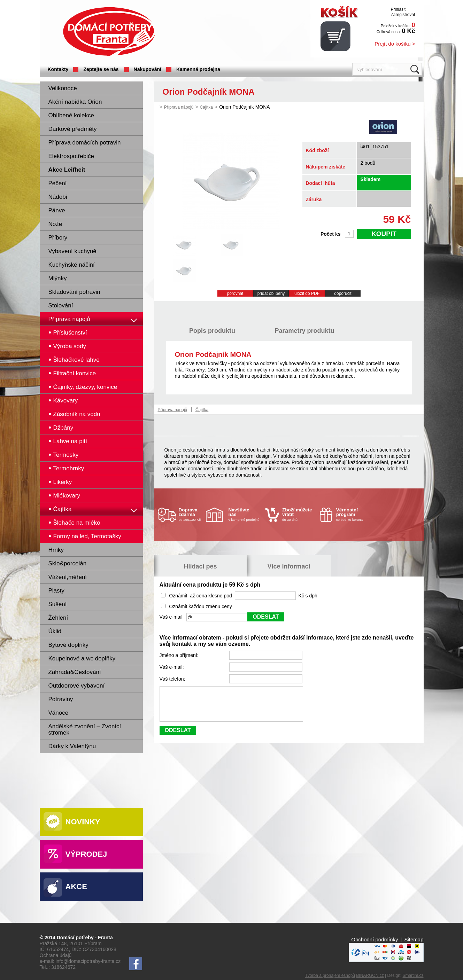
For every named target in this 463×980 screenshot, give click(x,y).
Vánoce (59, 713)
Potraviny (61, 699)
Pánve (57, 210)
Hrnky (56, 550)
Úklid (55, 631)
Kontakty (58, 69)
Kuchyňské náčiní (72, 265)
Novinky (83, 822)
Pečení (58, 183)
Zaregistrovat (403, 15)
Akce (76, 887)
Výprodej (86, 854)
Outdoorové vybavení (77, 686)
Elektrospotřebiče (71, 156)
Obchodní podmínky (375, 939)
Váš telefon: (173, 679)
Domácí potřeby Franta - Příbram (109, 32)
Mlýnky (58, 278)
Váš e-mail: (172, 667)
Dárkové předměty (73, 129)
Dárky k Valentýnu (72, 746)
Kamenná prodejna (198, 69)
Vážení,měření (68, 577)
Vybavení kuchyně (72, 251)
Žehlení (58, 618)
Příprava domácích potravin (85, 143)
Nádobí (58, 197)
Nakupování (148, 69)
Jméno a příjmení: (180, 655)
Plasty (56, 591)
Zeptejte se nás (101, 69)
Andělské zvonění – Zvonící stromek (85, 730)
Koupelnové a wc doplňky (82, 658)
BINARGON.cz (370, 975)
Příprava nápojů (69, 319)
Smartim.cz (413, 975)
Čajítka (206, 107)
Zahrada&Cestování (75, 672)
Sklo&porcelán (68, 563)
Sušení (58, 604)
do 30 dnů (299, 514)
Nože (55, 224)
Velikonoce (63, 88)
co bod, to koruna (353, 514)
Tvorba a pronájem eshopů (330, 975)
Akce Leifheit (67, 170)
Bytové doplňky (68, 645)
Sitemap (414, 939)
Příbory (58, 238)
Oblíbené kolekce (71, 115)
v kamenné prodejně (245, 514)
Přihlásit (398, 9)
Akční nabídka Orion (75, 102)
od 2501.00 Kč (191, 514)
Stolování (61, 305)
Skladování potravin (74, 292)
